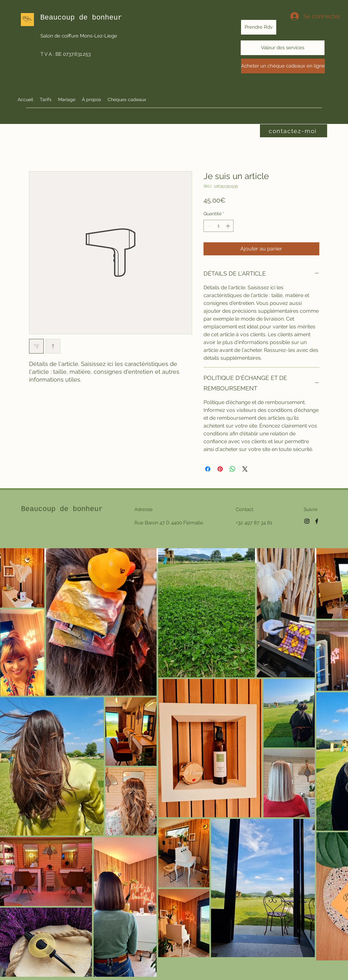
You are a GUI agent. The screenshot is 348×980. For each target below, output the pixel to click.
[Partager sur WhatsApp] (233, 469)
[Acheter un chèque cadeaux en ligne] (283, 66)
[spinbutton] (219, 226)
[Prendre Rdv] (259, 27)
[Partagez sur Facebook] (208, 469)
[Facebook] (317, 521)
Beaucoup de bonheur (62, 509)
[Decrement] (209, 226)
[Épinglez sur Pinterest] (220, 469)
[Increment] (228, 226)
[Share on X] (245, 469)
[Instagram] (307, 521)
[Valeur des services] (283, 48)
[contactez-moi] (294, 131)
